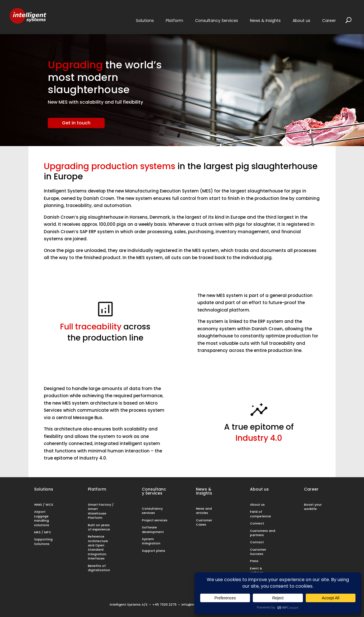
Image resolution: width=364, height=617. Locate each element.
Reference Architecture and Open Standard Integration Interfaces (98, 547)
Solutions (44, 489)
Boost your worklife (313, 507)
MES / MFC (43, 532)
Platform (97, 489)
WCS (49, 505)
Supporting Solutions (43, 541)
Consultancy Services (154, 491)
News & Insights (204, 491)
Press (254, 561)
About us (259, 489)
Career (311, 489)
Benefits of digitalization (99, 568)
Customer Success (258, 552)
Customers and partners (263, 533)
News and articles (204, 511)
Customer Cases (204, 522)
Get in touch (76, 123)
